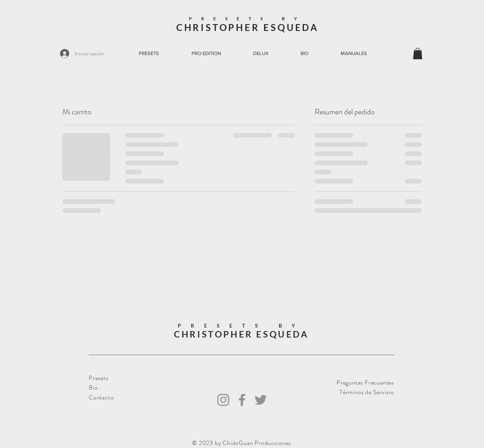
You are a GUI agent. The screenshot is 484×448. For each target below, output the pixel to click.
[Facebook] (242, 400)
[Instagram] (223, 400)
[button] (418, 54)
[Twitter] (261, 400)
